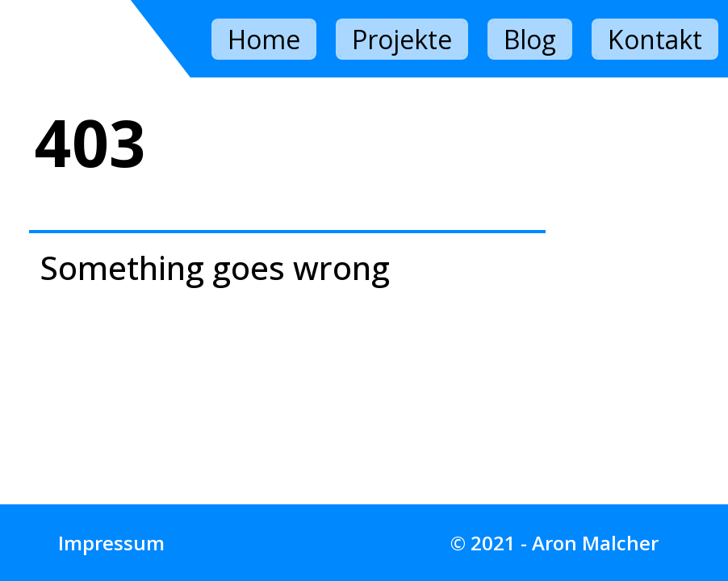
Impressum (111, 543)
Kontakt (655, 39)
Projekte (402, 39)
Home (264, 39)
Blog (530, 39)
